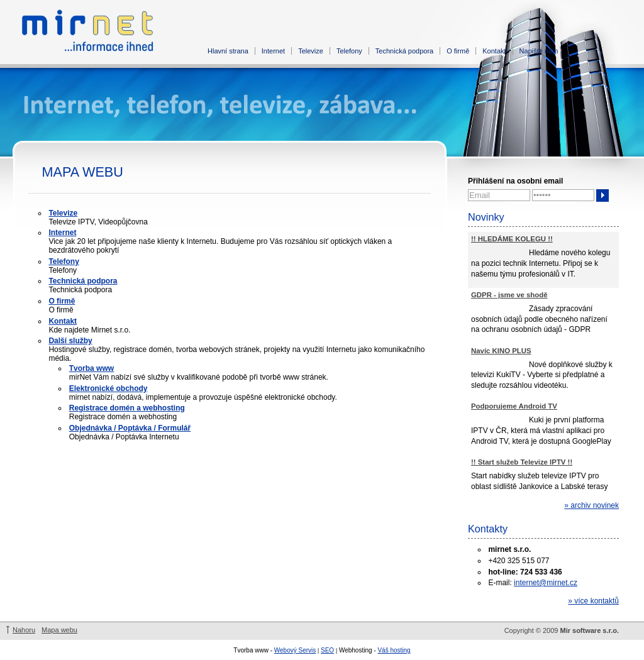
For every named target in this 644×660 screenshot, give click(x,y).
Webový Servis (295, 650)
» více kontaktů (593, 601)
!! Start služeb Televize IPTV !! (522, 462)
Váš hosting (394, 650)
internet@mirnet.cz (546, 583)
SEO (327, 650)
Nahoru (24, 630)
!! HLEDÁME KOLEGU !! (512, 239)
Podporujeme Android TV (514, 406)
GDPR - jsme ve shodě (509, 295)
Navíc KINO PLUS (501, 351)
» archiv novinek (591, 505)
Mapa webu (59, 630)
